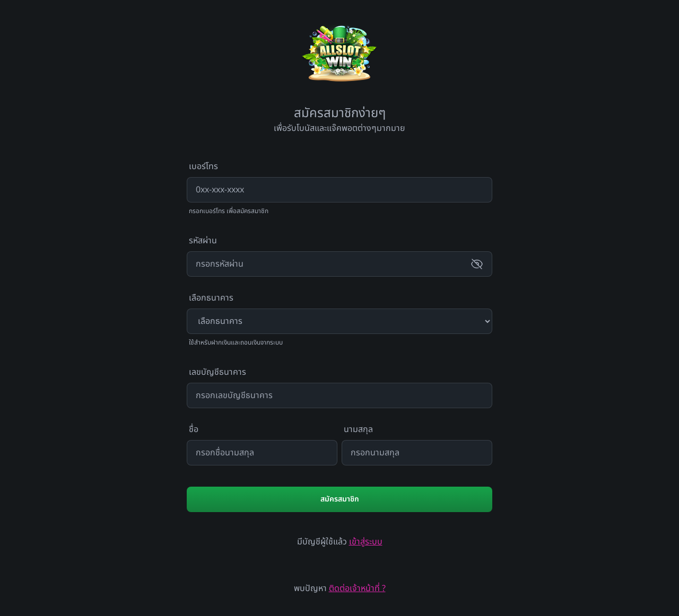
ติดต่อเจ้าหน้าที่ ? (357, 588)
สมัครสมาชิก (340, 499)
